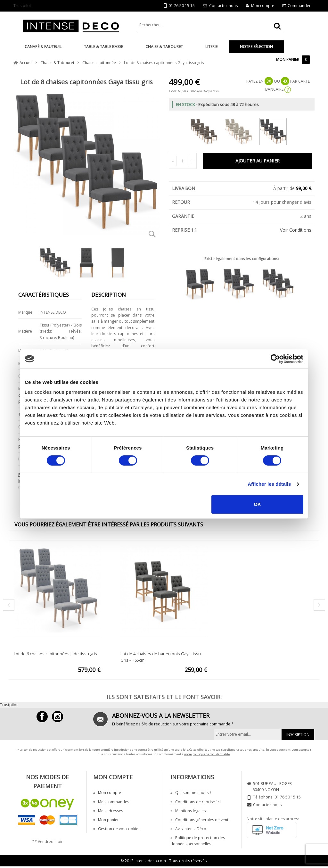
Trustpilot (22, 6)
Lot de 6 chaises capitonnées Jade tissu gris (55, 654)
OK (257, 504)
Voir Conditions (296, 230)
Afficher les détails (269, 484)
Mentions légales (188, 811)
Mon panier (106, 820)
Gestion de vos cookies (117, 829)
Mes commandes (111, 802)
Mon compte (263, 6)
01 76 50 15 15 (179, 6)
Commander (299, 6)
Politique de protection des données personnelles (198, 841)
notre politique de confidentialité (207, 754)
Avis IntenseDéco (188, 829)
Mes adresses (108, 811)
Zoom (152, 234)
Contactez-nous (223, 6)
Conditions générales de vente (201, 820)
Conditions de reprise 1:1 (196, 802)
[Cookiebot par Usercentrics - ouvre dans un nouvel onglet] (275, 359)
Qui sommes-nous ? (191, 793)
